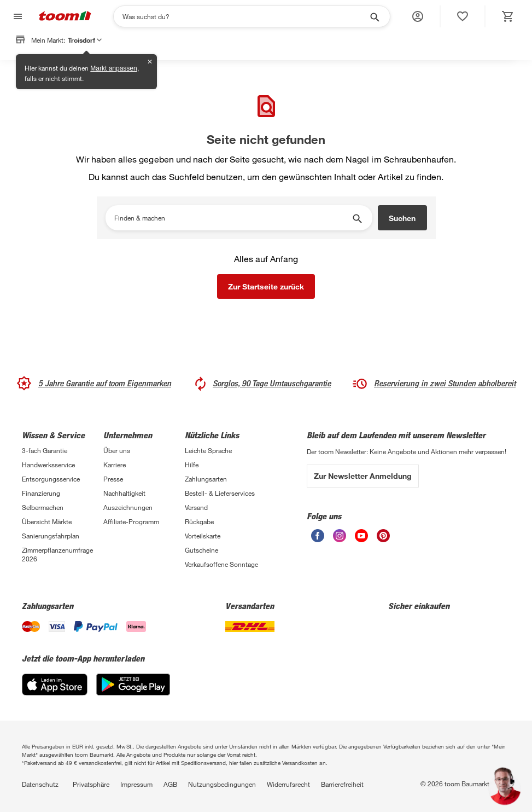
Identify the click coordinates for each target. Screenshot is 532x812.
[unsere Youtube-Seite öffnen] (361, 539)
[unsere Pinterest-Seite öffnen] (383, 539)
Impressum (136, 784)
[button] (418, 16)
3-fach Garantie (45, 450)
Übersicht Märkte (47, 521)
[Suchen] (245, 16)
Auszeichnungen (128, 507)
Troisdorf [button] (85, 40)
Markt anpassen (113, 68)
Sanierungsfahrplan (51, 536)
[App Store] (55, 692)
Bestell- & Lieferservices (220, 493)
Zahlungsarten (206, 479)
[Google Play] (133, 692)
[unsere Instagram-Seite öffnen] (340, 539)
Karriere (115, 465)
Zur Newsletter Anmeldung (363, 476)
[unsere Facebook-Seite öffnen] (318, 539)
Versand (196, 507)
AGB (170, 784)
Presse (113, 479)
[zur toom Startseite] (65, 17)
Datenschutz (40, 784)
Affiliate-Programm (131, 521)
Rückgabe (199, 521)
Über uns (117, 450)
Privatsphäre (91, 784)
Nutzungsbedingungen (222, 784)
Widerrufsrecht (288, 784)
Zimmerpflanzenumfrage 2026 (57, 554)
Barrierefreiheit (342, 784)
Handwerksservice (48, 465)
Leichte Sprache (208, 450)
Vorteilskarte (203, 536)
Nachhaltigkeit (124, 493)
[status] (463, 16)
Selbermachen (43, 507)
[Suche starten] (374, 16)
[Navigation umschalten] (16, 17)
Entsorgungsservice (51, 479)
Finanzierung (41, 493)
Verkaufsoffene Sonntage (221, 564)
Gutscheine (201, 550)
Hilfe (192, 465)
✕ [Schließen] (150, 62)
